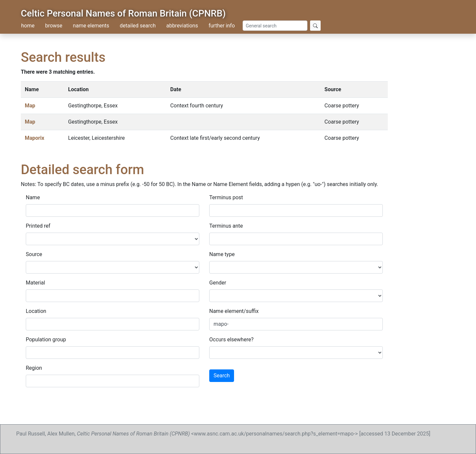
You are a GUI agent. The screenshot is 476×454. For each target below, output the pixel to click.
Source (34, 254)
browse (54, 26)
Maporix (35, 138)
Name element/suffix (234, 311)
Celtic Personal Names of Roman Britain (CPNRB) (123, 13)
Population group (46, 340)
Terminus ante (226, 226)
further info (222, 26)
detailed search (138, 26)
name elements (91, 26)
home (28, 26)
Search (222, 376)
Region (34, 368)
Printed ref (38, 226)
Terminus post (226, 197)
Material (35, 283)
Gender (218, 283)
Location (36, 311)
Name (33, 197)
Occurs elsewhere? (231, 340)
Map (30, 106)
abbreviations (182, 26)
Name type (222, 254)
